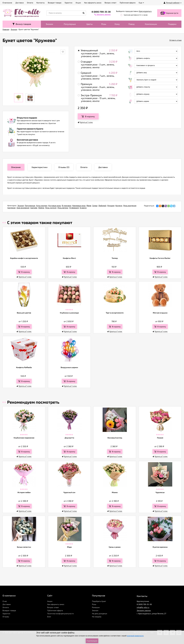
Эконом (49, 24)
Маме (89, 206)
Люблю (41, 208)
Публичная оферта (55, 610)
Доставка (7, 604)
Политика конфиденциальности (61, 613)
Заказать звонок (144, 610)
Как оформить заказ (56, 604)
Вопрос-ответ (53, 607)
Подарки (172, 24)
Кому (117, 24)
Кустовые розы (55, 206)
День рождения (130, 206)
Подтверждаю (92, 641)
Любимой (102, 206)
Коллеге (119, 206)
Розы (104, 24)
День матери (63, 208)
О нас (5, 601)
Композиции (151, 24)
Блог (49, 617)
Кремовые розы (79, 206)
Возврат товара (9, 610)
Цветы (90, 24)
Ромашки (96, 607)
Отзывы (6, 617)
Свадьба (34, 208)
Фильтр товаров (22, 24)
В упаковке (67, 206)
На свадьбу (97, 617)
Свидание (11, 208)
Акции (50, 601)
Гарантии (6, 613)
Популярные (70, 24)
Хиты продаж (42, 206)
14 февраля (74, 208)
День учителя (51, 208)
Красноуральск (145, 11)
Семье (95, 206)
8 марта (83, 208)
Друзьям (111, 206)
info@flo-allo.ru (143, 607)
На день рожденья (100, 613)
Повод (131, 24)
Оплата (6, 607)
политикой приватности (135, 636)
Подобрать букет (99, 601)
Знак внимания (23, 208)
